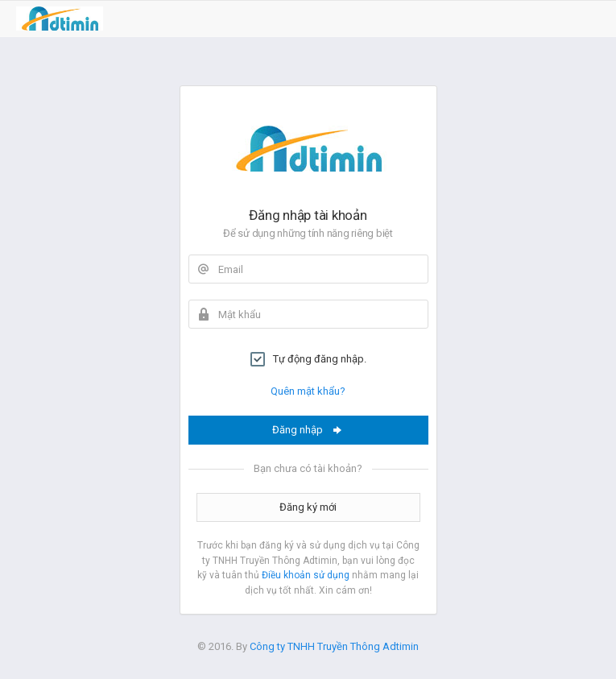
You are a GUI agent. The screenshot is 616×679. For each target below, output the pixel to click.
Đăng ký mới (308, 507)
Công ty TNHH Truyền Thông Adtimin (334, 646)
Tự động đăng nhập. (308, 359)
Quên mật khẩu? (308, 391)
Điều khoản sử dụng (306, 575)
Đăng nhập (308, 430)
